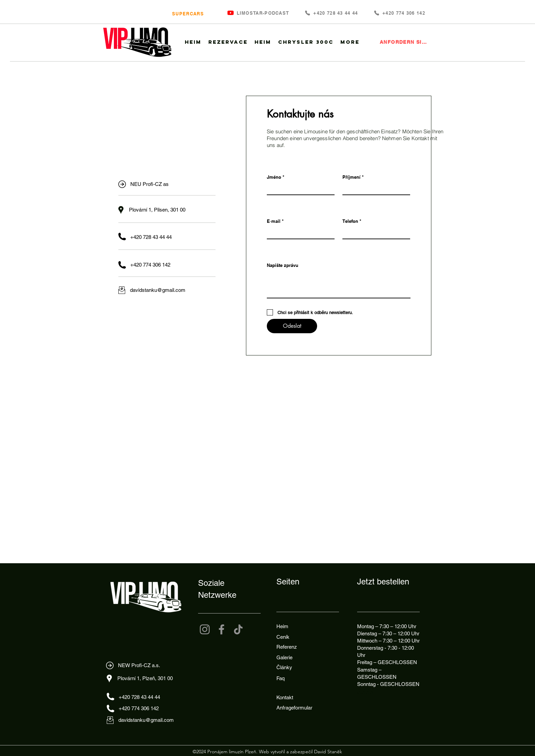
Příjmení (351, 177)
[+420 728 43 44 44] (331, 13)
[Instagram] (205, 629)
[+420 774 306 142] (399, 13)
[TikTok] (238, 629)
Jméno (274, 177)
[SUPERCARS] (187, 13)
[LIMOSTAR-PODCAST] (262, 13)
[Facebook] (221, 629)
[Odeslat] (292, 326)
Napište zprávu (283, 265)
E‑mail (274, 221)
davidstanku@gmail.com (158, 290)
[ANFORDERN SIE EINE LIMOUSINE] (404, 42)
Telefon (350, 221)
